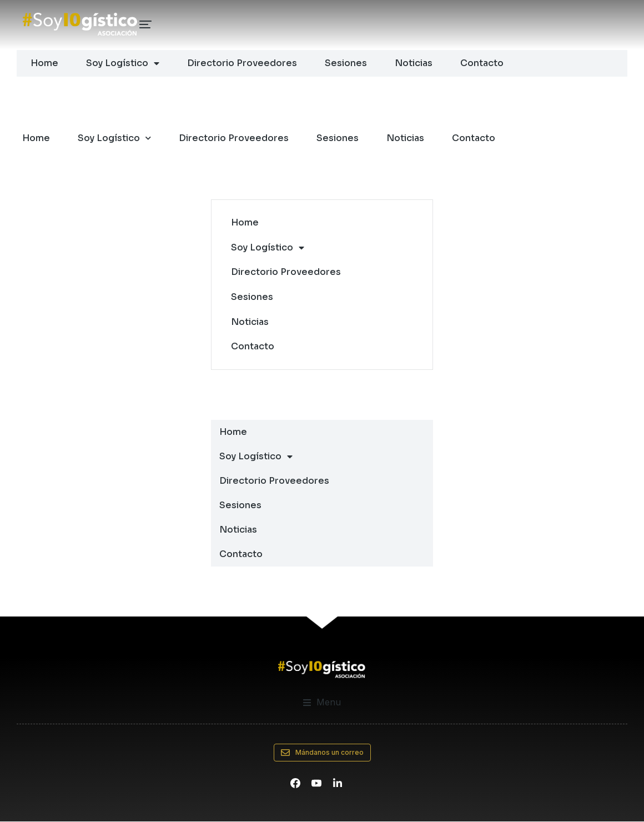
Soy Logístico (123, 63)
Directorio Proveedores (242, 63)
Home (44, 63)
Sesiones (346, 63)
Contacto (482, 63)
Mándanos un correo (322, 753)
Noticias (414, 63)
